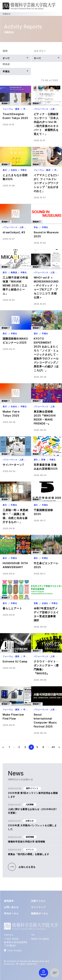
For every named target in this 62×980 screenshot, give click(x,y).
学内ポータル (11, 913)
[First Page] (9, 747)
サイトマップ (38, 907)
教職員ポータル (40, 913)
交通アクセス (38, 901)
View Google (14, 950)
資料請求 (9, 901)
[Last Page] (53, 747)
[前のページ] (3, 747)
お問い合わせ (11, 907)
